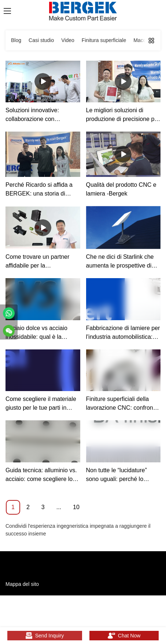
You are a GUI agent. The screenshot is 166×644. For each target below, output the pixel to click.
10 (76, 507)
